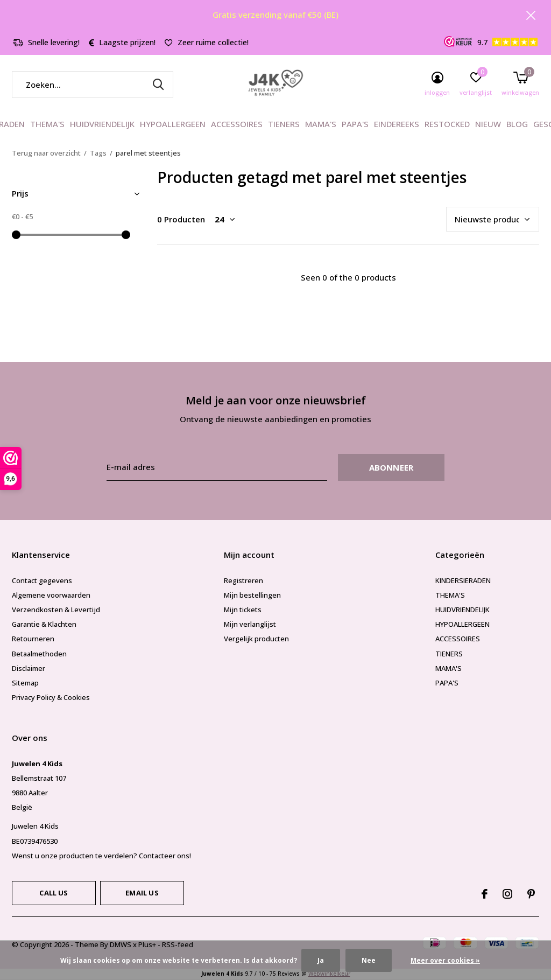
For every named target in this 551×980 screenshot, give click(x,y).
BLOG (517, 124)
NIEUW (488, 124)
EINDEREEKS (397, 124)
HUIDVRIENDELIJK (102, 124)
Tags (98, 153)
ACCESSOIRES (237, 124)
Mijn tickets (243, 610)
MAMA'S (321, 124)
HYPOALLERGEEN (173, 124)
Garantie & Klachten (44, 624)
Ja (321, 960)
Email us (142, 893)
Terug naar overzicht (46, 153)
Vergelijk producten (256, 639)
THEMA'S (47, 124)
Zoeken (158, 85)
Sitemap (25, 683)
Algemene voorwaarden (51, 595)
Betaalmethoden (39, 654)
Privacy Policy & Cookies (51, 697)
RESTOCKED (447, 124)
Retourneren (33, 639)
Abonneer (391, 467)
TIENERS (284, 124)
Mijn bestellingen (252, 595)
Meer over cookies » (445, 960)
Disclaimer (29, 668)
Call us (54, 893)
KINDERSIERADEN (463, 580)
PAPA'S (355, 124)
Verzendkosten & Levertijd (56, 610)
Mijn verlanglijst (250, 624)
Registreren (243, 580)
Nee (369, 960)
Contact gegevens (42, 580)
